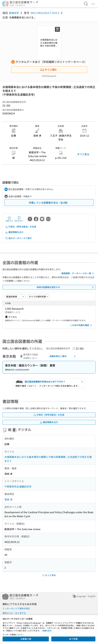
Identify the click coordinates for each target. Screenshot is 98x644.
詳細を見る (47, 631)
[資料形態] (38, 297)
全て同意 (73, 639)
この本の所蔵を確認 (81, 325)
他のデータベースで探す (18, 238)
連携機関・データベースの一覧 (78, 273)
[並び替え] (15, 297)
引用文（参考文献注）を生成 (21, 227)
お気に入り (9, 219)
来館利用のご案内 (63, 356)
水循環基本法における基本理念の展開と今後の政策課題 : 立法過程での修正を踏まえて (48, 459)
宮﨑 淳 (8, 499)
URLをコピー (19, 219)
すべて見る (83, 154)
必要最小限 (26, 639)
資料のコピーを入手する (14, 613)
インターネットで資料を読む (16, 608)
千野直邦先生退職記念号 (18, 486)
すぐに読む (49, 69)
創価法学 (14, 13)
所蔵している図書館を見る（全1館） (49, 203)
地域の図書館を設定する (66, 287)
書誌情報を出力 (14, 232)
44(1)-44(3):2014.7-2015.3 (45, 13)
